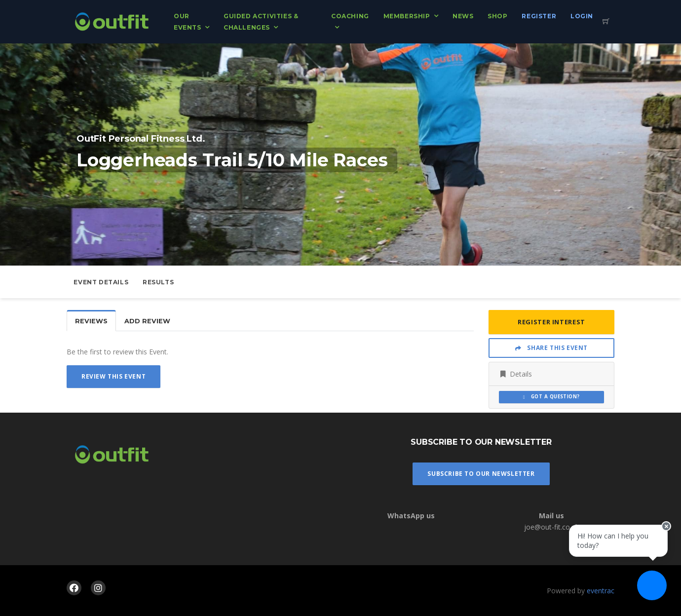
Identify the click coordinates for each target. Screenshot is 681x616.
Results (158, 282)
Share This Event (551, 348)
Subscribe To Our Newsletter (481, 474)
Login (582, 16)
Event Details (101, 282)
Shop (497, 16)
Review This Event (113, 376)
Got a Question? (551, 397)
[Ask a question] (651, 586)
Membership (407, 16)
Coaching (350, 16)
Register (539, 16)
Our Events (188, 22)
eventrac (601, 591)
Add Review (147, 321)
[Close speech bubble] (665, 531)
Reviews (91, 321)
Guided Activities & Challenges (261, 22)
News (463, 16)
